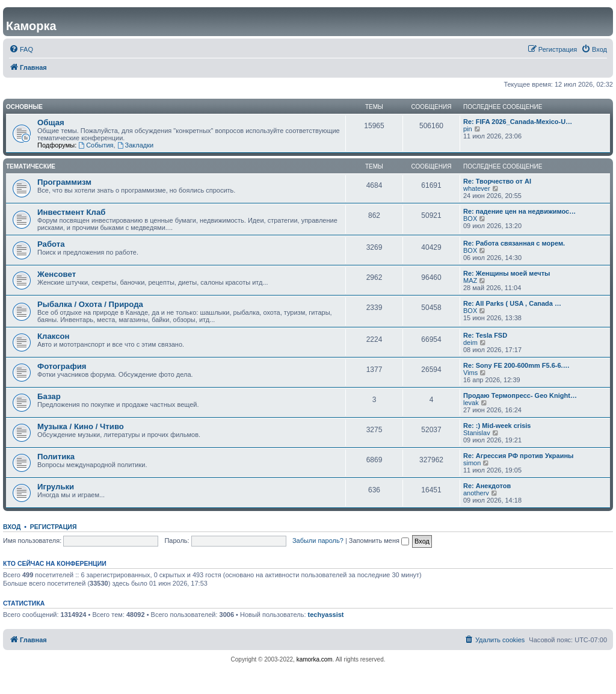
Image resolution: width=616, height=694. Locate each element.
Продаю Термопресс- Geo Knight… (520, 395)
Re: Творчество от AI (497, 181)
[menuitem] (21, 49)
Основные (24, 107)
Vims (470, 373)
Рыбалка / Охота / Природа (90, 304)
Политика (56, 457)
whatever (477, 188)
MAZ (470, 280)
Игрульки (56, 487)
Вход (12, 527)
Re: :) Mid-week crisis (497, 426)
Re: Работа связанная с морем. (514, 243)
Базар (49, 396)
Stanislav (477, 433)
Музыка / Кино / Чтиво (81, 426)
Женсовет (57, 274)
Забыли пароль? (318, 541)
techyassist (326, 615)
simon (472, 463)
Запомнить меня (379, 541)
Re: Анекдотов (487, 486)
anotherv (476, 493)
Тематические (31, 166)
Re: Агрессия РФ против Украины (518, 456)
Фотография (62, 366)
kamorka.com (315, 659)
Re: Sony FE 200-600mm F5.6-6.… (516, 365)
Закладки (135, 145)
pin (468, 129)
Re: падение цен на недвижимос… (519, 211)
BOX (470, 218)
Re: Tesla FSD (485, 335)
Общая (51, 122)
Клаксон (54, 336)
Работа (51, 244)
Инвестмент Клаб (71, 212)
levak (471, 403)
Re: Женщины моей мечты (507, 273)
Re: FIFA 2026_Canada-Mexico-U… (518, 122)
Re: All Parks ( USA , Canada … (512, 303)
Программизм (64, 182)
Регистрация (54, 527)
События (96, 145)
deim (470, 342)
